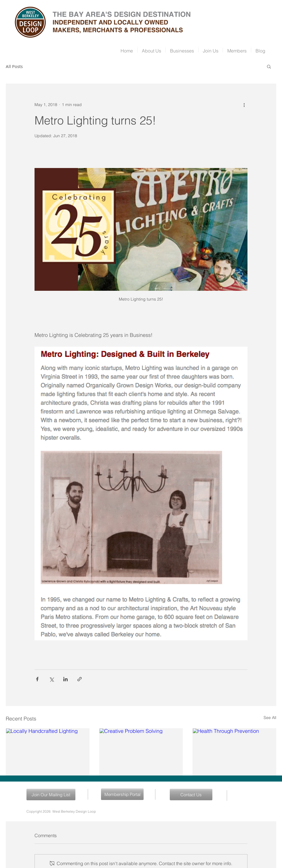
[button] (269, 66)
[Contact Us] (191, 795)
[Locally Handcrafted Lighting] (48, 752)
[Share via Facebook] (37, 679)
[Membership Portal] (122, 794)
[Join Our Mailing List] (51, 795)
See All (270, 718)
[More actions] (244, 105)
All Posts (14, 66)
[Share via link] (80, 679)
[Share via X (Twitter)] (51, 679)
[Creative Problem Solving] (141, 752)
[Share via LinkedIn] (65, 679)
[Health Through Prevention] (234, 752)
